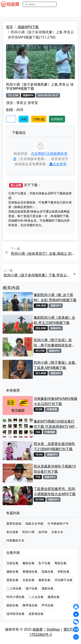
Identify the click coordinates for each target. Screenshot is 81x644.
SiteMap (53, 629)
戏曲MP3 (25, 13)
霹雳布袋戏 (14, 523)
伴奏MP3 (72, 13)
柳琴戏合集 (30, 605)
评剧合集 (64, 571)
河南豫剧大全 (15, 540)
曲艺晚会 (55, 13)
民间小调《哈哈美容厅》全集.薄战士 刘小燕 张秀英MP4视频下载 (44, 253)
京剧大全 (57, 532)
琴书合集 (48, 605)
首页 (10, 27)
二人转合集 (14, 588)
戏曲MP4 (8, 13)
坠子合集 (44, 563)
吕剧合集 (29, 580)
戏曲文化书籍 (34, 523)
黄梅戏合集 (30, 571)
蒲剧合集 (48, 588)
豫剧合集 (29, 563)
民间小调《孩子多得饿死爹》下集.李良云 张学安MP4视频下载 (37, 275)
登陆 (75, 4)
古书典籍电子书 (58, 523)
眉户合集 (32, 588)
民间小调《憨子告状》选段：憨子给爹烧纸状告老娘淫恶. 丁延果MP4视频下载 (54, 343)
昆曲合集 (48, 571)
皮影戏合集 (36, 614)
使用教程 (57, 119)
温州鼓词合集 (16, 614)
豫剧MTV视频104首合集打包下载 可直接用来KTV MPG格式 (55, 424)
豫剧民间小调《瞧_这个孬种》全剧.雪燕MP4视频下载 (55, 297)
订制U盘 (39, 119)
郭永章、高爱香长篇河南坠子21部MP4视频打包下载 (54, 446)
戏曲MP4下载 (28, 27)
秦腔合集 (44, 580)
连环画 (43, 532)
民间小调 (28, 532)
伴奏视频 (52, 409)
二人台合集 (36, 597)
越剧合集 (13, 571)
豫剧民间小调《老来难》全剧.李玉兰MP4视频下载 (54, 320)
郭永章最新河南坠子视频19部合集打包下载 (55, 469)
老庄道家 (12, 532)
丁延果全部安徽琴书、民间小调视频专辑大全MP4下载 (55, 491)
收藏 (11, 119)
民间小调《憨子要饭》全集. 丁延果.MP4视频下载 (55, 365)
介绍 (24, 119)
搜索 (61, 4)
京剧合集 (13, 563)
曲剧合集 (13, 605)
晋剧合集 (13, 580)
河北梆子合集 (64, 580)
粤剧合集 (60, 563)
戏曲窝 (38, 629)
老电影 (40, 13)
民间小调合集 (16, 597)
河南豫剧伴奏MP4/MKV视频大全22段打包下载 (55, 401)
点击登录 (58, 164)
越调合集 (54, 597)
